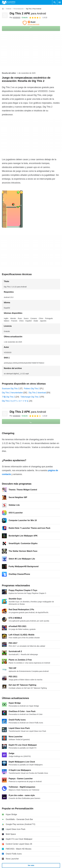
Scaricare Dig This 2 (11, 389)
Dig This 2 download (37, 393)
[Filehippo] (9, 2)
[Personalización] (19, 9)
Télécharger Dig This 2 (30, 397)
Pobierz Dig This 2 (32, 389)
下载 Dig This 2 (8, 397)
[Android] (9, 9)
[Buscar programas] (55, 2)
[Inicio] (3, 9)
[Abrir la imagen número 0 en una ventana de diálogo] (12, 209)
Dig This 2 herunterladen (12, 393)
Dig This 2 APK (28, 13)
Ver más (31, 865)
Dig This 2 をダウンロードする (15, 401)
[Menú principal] (60, 2)
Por (15, 18)
